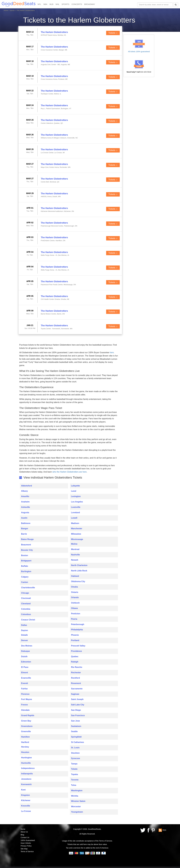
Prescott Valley (78, 646)
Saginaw (75, 694)
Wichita (75, 796)
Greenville (26, 731)
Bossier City (27, 550)
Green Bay (26, 721)
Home (6, 10)
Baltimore (26, 523)
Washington (77, 790)
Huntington (26, 758)
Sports (12, 10)
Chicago (25, 593)
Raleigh (75, 662)
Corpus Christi (28, 620)
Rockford (75, 678)
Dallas (24, 625)
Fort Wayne (27, 699)
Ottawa (74, 608)
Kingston (25, 795)
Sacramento (77, 689)
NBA (45, 4)
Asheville (25, 507)
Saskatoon (76, 726)
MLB (51, 4)
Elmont (24, 673)
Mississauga (77, 539)
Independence (28, 768)
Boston (25, 555)
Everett (24, 683)
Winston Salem (78, 801)
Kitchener (26, 800)
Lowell (74, 518)
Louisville (76, 507)
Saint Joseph (77, 699)
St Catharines (78, 742)
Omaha (74, 587)
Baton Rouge (27, 539)
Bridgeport (26, 561)
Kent (23, 790)
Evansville (26, 678)
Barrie (24, 534)
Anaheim (25, 502)
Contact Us (25, 837)
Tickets (113, 33)
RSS (164, 830)
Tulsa (74, 785)
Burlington (26, 571)
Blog (22, 835)
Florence (25, 694)
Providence (76, 651)
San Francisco (78, 715)
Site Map (24, 849)
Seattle (74, 731)
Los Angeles (77, 502)
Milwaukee (76, 534)
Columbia (26, 609)
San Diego (76, 710)
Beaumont (26, 545)
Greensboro (27, 726)
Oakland (75, 576)
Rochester (76, 673)
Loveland (75, 513)
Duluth (24, 657)
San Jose (75, 721)
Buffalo (25, 566)
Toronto (75, 780)
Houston (25, 752)
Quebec (75, 657)
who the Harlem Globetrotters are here (70, 472)
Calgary (25, 577)
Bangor (25, 529)
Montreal (75, 549)
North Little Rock (79, 571)
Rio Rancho (77, 667)
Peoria (74, 619)
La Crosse (26, 811)
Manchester (77, 529)
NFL (39, 4)
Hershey (25, 747)
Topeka (75, 774)
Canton (25, 582)
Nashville (75, 555)
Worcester (76, 807)
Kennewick (26, 784)
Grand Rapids (28, 715)
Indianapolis (27, 774)
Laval (74, 491)
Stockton (75, 753)
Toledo (74, 769)
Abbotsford (26, 486)
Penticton (76, 614)
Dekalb (24, 635)
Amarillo (25, 496)
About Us (24, 832)
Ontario (75, 592)
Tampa (74, 764)
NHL (57, 4)
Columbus (26, 614)
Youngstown (77, 812)
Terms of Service (27, 851)
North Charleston (79, 565)
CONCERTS (77, 4)
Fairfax (24, 689)
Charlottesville (28, 588)
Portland (75, 640)
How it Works (26, 843)
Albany (24, 491)
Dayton (24, 630)
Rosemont (76, 683)
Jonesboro (26, 779)
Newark (75, 560)
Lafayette (75, 486)
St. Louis (75, 748)
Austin (24, 518)
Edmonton (26, 662)
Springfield (76, 737)
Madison (75, 523)
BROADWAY (90, 4)
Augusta (25, 513)
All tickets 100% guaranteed (139, 52)
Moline (74, 544)
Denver (24, 640)
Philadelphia (77, 630)
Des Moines (27, 646)
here (112, 352)
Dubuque (25, 651)
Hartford (25, 742)
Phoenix (75, 635)
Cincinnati (26, 598)
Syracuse (76, 758)
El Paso (25, 667)
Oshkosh (75, 603)
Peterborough (78, 624)
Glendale (25, 710)
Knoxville (26, 806)
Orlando (75, 597)
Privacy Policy (26, 846)
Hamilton (25, 737)
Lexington (76, 496)
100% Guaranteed (28, 840)
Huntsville (26, 763)
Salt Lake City (78, 705)
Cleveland (26, 604)
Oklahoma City (78, 581)
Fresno (24, 705)
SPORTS (65, 4)
